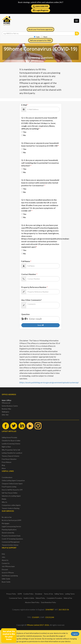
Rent (44, 37)
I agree (75, 634)
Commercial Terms (16, 598)
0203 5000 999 (40, 6)
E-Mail (25, 105)
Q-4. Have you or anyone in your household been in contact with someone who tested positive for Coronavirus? (40, 183)
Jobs (3, 557)
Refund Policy (40, 598)
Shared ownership (8, 533)
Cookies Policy (28, 594)
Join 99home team (8, 566)
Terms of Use (48, 594)
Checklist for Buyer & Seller (11, 441)
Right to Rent (6, 447)
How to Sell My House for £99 (12, 490)
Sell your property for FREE (40, 40)
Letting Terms (70, 594)
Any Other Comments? (31, 300)
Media (4, 499)
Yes (25, 132)
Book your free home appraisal (40, 29)
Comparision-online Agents (11, 505)
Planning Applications (9, 530)
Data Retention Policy (48, 602)
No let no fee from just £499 (11, 520)
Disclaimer (39, 594)
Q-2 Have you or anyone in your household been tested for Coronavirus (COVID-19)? (40, 144)
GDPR (20, 594)
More (4, 468)
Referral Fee (68, 598)
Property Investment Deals (11, 536)
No (25, 135)
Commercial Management (11, 542)
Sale (37, 37)
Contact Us (6, 563)
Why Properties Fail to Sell (11, 450)
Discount (5, 570)
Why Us (4, 502)
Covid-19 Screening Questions (12, 539)
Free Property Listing (9, 487)
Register (45, 10)
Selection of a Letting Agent (11, 496)
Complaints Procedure (54, 598)
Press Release (7, 462)
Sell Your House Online (10, 493)
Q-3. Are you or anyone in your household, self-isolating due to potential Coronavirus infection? (40, 163)
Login (38, 10)
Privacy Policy (11, 594)
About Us (5, 560)
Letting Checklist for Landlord (12, 453)
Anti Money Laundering (10, 576)
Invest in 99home (8, 573)
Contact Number (29, 274)
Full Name (26, 261)
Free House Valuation (9, 459)
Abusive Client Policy (32, 602)
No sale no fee (7, 517)
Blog (3, 465)
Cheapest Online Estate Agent (12, 484)
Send (40, 325)
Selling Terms (59, 594)
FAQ (3, 554)
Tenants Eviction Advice (10, 545)
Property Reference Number (35, 287)
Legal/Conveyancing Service (11, 526)
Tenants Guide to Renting (11, 508)
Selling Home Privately (9, 437)
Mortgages (6, 523)
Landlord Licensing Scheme (11, 444)
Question (25, 314)
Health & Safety (29, 598)
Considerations (7, 477)
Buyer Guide (6, 582)
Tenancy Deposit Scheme (10, 456)
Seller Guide (6, 579)
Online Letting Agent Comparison (13, 481)
